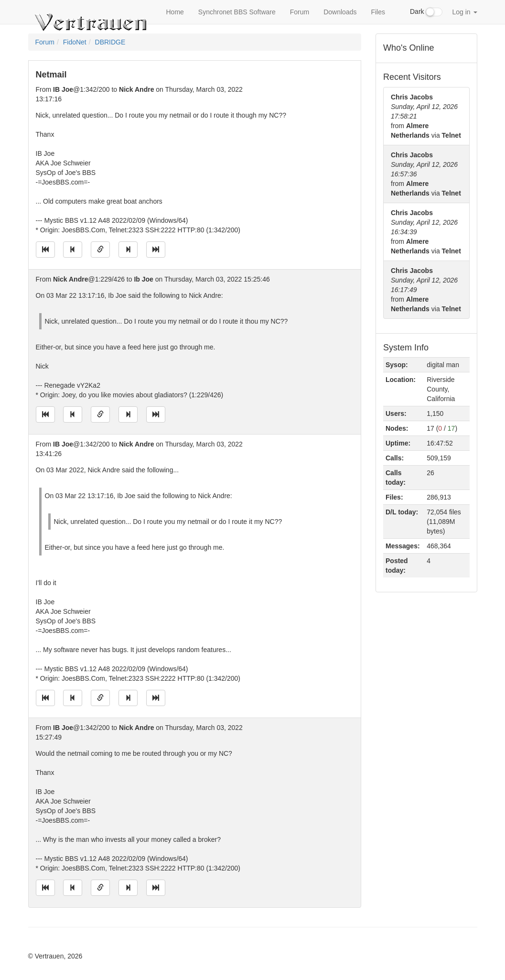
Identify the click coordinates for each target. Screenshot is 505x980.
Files (378, 12)
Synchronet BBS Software (237, 12)
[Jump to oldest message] (45, 250)
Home (175, 12)
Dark (426, 12)
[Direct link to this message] (100, 250)
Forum (300, 12)
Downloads (340, 12)
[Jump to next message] (128, 250)
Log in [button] (464, 12)
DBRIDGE (110, 42)
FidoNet (75, 42)
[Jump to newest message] (156, 250)
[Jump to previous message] (73, 250)
